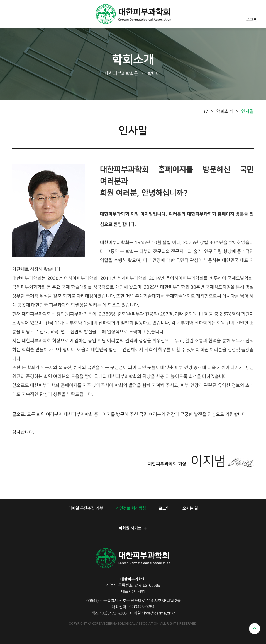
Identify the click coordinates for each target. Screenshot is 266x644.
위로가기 (255, 629)
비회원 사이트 (133, 528)
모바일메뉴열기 (12, 15)
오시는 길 (190, 508)
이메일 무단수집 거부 (85, 508)
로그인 (252, 14)
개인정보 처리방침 (131, 508)
